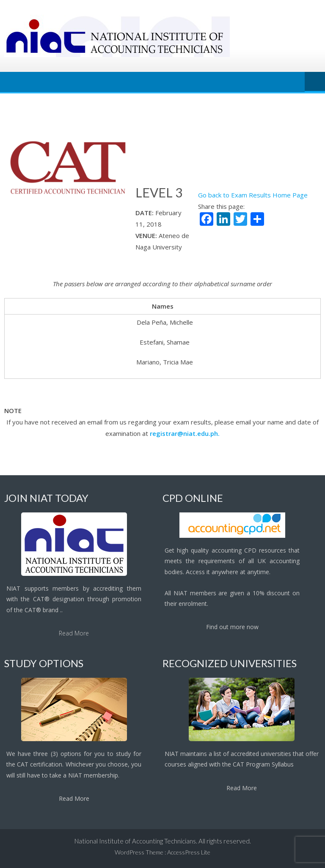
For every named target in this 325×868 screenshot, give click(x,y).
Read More (74, 633)
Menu (315, 82)
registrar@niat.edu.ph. (185, 433)
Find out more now (232, 627)
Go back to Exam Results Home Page (253, 195)
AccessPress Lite (189, 852)
